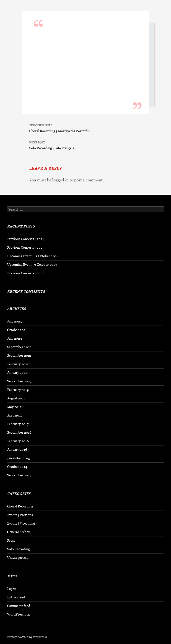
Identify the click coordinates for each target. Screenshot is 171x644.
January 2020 (17, 373)
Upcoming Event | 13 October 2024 (33, 256)
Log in (12, 589)
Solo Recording (18, 549)
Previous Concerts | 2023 (26, 247)
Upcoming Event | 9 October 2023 (32, 265)
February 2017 (18, 424)
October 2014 (17, 467)
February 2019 (18, 390)
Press (11, 540)
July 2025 (14, 321)
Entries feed (16, 597)
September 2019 (19, 381)
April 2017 (15, 415)
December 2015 (19, 458)
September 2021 (19, 355)
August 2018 (16, 398)
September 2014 (19, 475)
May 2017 (14, 407)
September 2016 (19, 432)
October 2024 (17, 330)
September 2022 (19, 347)
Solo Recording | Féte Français (85, 145)
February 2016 (18, 441)
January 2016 (17, 450)
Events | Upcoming (21, 523)
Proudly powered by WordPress (27, 637)
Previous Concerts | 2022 (26, 273)
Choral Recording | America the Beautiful (85, 128)
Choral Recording (20, 506)
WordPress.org (18, 614)
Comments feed (19, 606)
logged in (60, 180)
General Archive (19, 532)
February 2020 (18, 364)
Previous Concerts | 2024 (26, 239)
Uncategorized (18, 558)
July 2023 (14, 338)
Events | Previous (20, 515)
